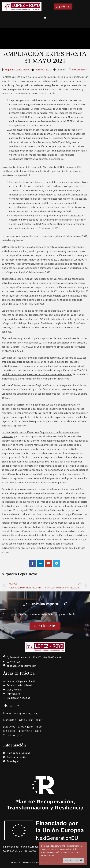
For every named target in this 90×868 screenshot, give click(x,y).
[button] (45, 18)
